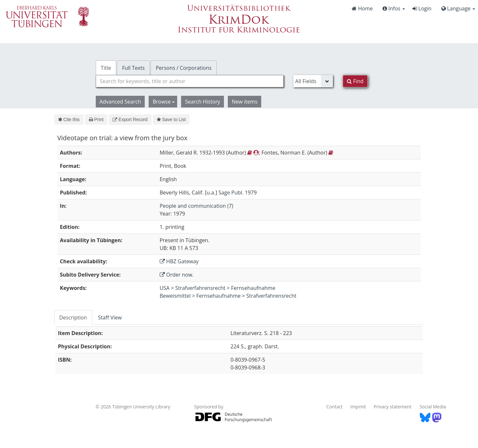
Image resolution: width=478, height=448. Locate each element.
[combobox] (190, 81)
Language (458, 8)
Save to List (171, 119)
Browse (164, 102)
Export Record (130, 119)
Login (422, 8)
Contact (335, 407)
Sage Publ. (231, 193)
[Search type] (313, 81)
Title (106, 68)
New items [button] (245, 102)
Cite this (69, 119)
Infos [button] (394, 8)
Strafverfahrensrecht (200, 288)
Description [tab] (73, 317)
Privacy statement (392, 407)
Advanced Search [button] (120, 102)
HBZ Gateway (179, 261)
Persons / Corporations (184, 68)
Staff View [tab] (110, 317)
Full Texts (133, 68)
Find (355, 81)
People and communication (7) (196, 206)
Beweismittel (175, 296)
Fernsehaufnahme (253, 288)
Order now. (177, 275)
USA (165, 288)
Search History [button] (202, 102)
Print (96, 119)
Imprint (358, 407)
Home (362, 8)
